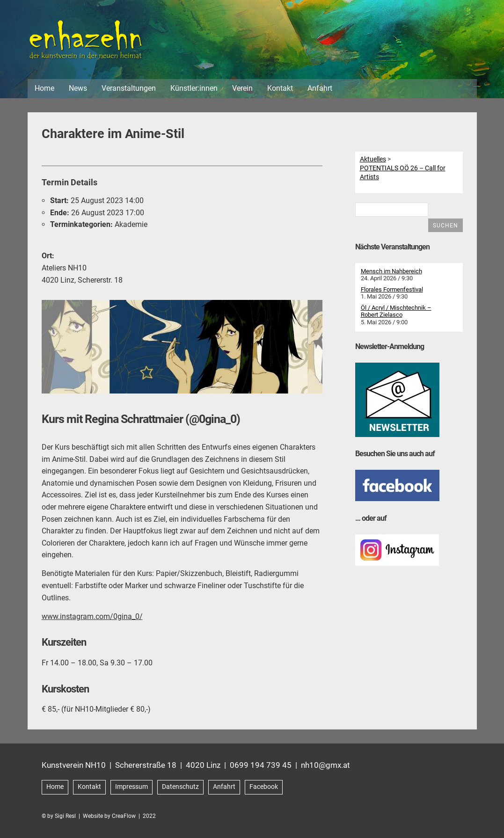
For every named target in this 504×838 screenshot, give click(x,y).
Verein (242, 88)
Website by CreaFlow (109, 816)
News (78, 88)
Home (44, 88)
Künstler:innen (194, 88)
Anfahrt (320, 88)
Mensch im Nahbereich (391, 271)
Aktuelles (373, 159)
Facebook (264, 787)
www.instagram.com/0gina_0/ (92, 616)
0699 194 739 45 (261, 765)
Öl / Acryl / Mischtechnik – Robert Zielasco (396, 311)
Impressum (131, 787)
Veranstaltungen (129, 88)
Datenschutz (180, 787)
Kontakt (280, 88)
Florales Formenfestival (392, 289)
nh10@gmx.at (325, 765)
